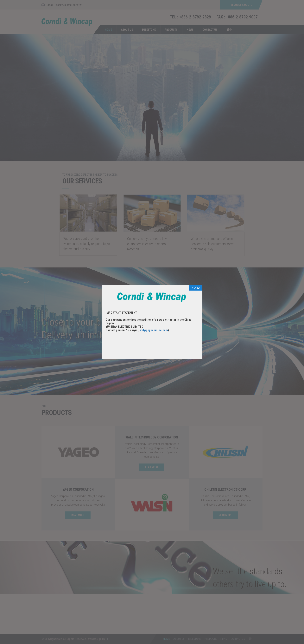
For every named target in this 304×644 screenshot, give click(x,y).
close (196, 288)
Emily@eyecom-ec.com (153, 330)
